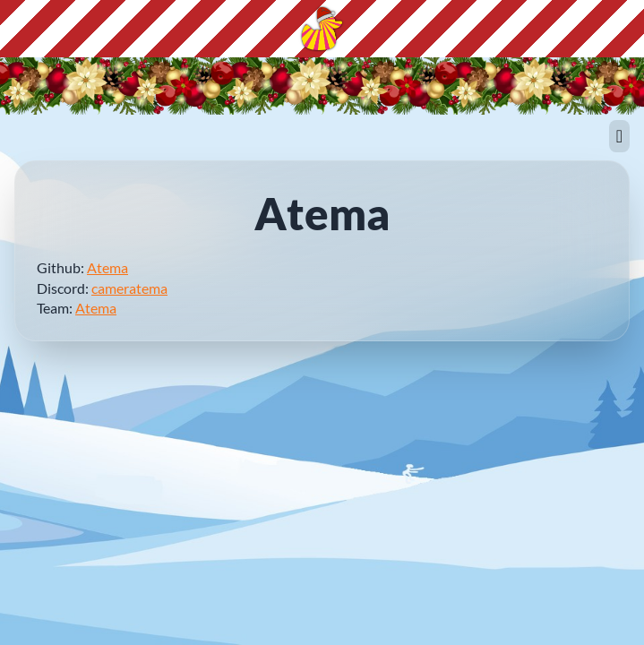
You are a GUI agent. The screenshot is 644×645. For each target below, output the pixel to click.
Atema (107, 267)
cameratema (129, 288)
